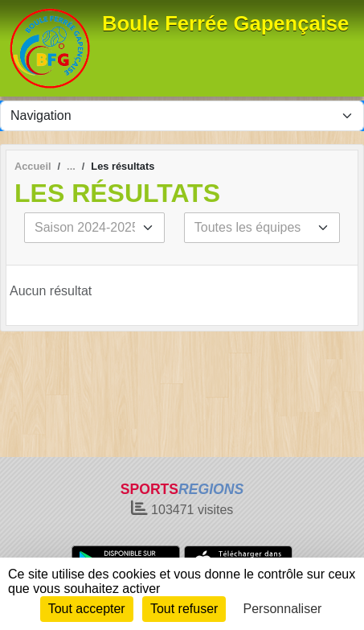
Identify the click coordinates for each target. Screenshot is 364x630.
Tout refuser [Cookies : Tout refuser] (184, 609)
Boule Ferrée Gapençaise (225, 23)
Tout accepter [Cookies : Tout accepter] (87, 609)
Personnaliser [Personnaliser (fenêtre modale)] (283, 609)
